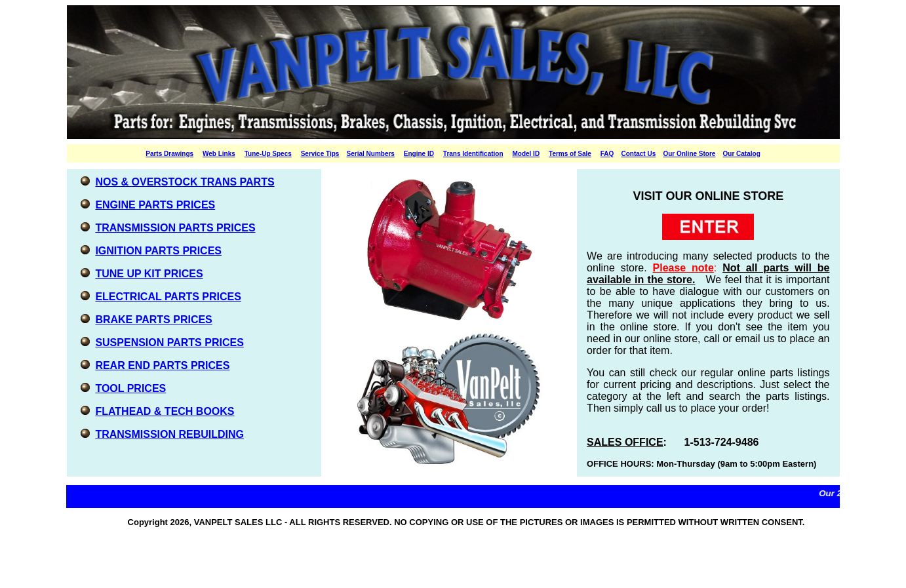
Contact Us (638, 154)
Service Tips (320, 154)
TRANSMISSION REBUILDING (169, 434)
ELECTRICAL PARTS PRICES (168, 297)
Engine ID (419, 154)
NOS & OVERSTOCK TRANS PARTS (185, 182)
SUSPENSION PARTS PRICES (169, 343)
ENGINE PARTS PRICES (155, 205)
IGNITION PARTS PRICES (158, 251)
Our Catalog (742, 154)
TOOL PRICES (130, 388)
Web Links (219, 154)
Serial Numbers (371, 154)
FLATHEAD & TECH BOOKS (165, 411)
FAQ (607, 154)
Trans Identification (473, 154)
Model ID (526, 154)
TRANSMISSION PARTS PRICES (175, 228)
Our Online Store (689, 154)
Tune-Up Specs (268, 154)
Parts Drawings (169, 154)
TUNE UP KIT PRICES (149, 274)
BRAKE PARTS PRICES (153, 320)
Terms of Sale (570, 154)
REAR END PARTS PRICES (162, 365)
